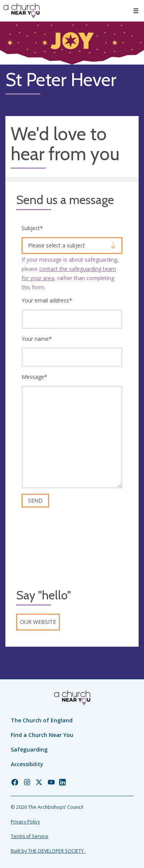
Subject (32, 228)
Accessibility (27, 764)
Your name (37, 339)
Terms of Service (30, 836)
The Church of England (42, 720)
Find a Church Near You (42, 735)
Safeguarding (29, 749)
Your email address (47, 300)
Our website (38, 622)
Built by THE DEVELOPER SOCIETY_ (48, 851)
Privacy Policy (25, 822)
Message (34, 377)
